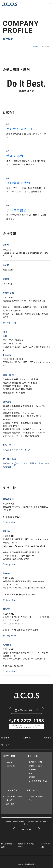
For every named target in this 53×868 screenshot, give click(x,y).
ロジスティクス (10, 790)
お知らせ (48, 737)
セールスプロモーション (38, 781)
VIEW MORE (27, 830)
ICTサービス (9, 756)
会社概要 (5, 737)
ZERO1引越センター (14, 796)
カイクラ (32, 800)
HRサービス (32, 756)
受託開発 (32, 770)
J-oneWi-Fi (10, 766)
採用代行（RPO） (36, 762)
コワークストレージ (37, 796)
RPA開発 (32, 777)
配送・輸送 (10, 804)
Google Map (11, 322)
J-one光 (9, 762)
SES (30, 773)
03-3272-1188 (29, 721)
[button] (50, 4)
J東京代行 (10, 800)
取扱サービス (33, 790)
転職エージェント (36, 766)
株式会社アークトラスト (15, 449)
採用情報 (27, 737)
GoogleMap (11, 522)
